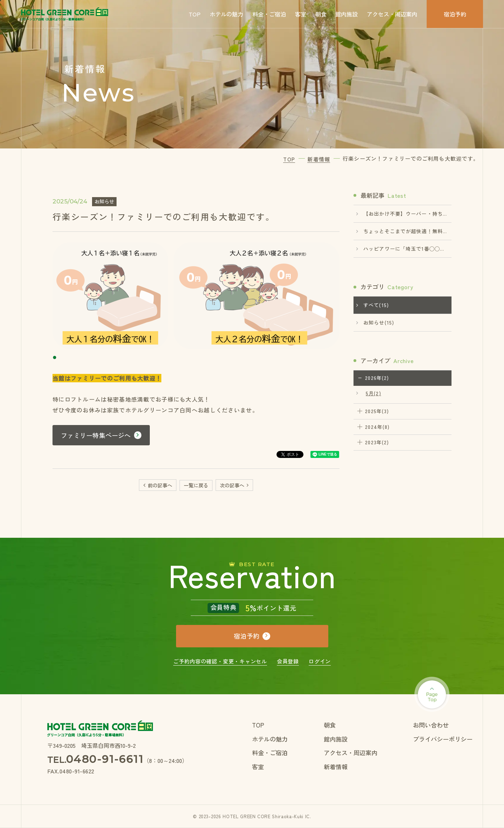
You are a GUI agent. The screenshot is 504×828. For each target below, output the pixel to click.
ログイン (320, 661)
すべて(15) (376, 305)
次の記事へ (232, 485)
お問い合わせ (431, 725)
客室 (301, 14)
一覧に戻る (196, 485)
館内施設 (346, 14)
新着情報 (336, 767)
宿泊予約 (455, 14)
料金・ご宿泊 (269, 14)
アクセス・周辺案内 (392, 14)
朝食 (321, 14)
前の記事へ (160, 485)
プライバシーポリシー (443, 739)
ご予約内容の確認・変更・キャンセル (220, 661)
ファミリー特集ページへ (96, 435)
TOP (195, 14)
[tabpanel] (196, 296)
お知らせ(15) (379, 322)
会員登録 (288, 661)
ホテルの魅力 (226, 14)
